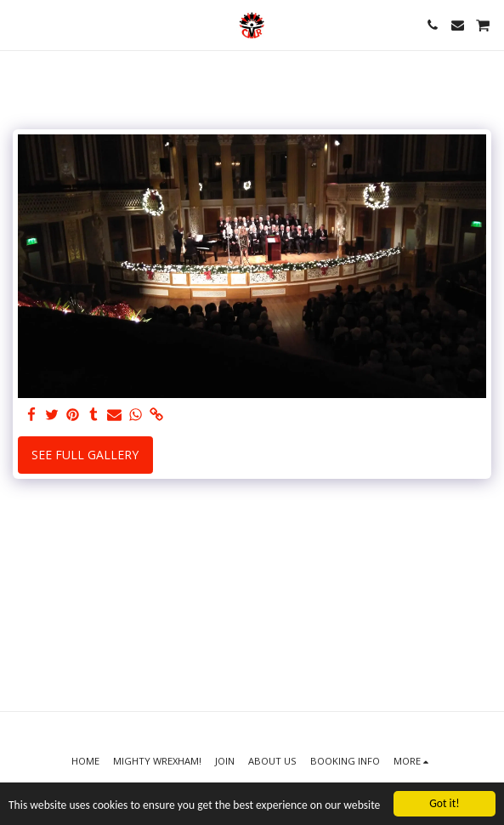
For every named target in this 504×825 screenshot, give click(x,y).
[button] (19, 24)
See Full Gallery (85, 455)
